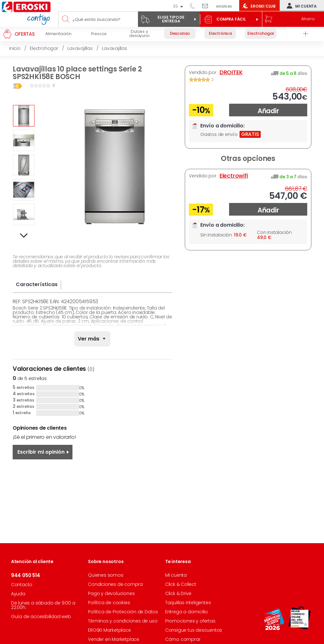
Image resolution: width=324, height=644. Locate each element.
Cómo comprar (183, 639)
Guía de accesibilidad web (41, 616)
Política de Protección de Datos (123, 612)
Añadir (268, 111)
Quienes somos (106, 575)
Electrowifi (234, 176)
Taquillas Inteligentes (188, 603)
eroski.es (224, 6)
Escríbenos (207, 6)
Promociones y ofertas (190, 621)
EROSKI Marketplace (109, 630)
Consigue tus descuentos (194, 630)
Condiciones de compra (115, 584)
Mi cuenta (300, 6)
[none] (92, 339)
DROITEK (231, 72)
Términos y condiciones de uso (123, 621)
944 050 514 (195, 6)
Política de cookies (109, 603)
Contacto (22, 585)
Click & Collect (181, 584)
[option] (24, 116)
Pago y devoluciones (111, 593)
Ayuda (18, 594)
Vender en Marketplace (114, 639)
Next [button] (24, 236)
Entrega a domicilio (187, 612)
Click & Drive (178, 593)
